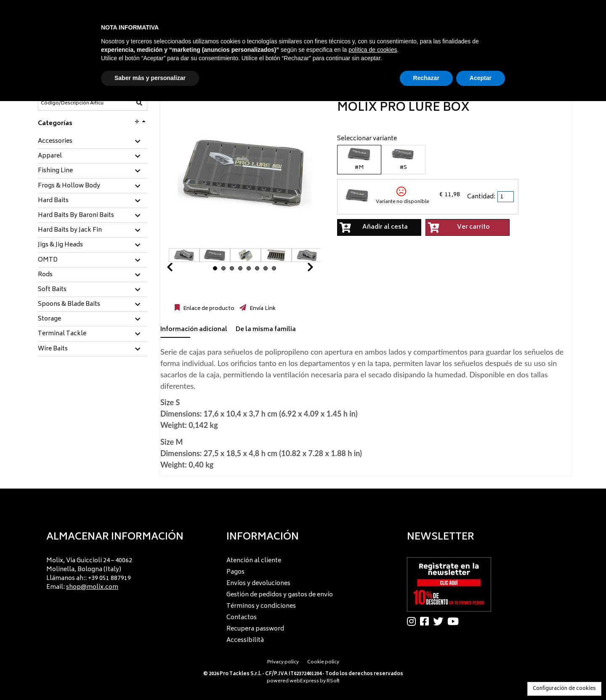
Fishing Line (55, 171)
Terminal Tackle (62, 334)
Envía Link (262, 309)
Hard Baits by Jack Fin (70, 230)
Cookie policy (323, 662)
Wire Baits (53, 349)
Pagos (235, 572)
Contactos (242, 618)
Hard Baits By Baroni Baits (76, 216)
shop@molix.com (92, 587)
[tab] (93, 142)
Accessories (55, 142)
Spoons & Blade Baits (69, 305)
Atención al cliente (254, 561)
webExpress (304, 681)
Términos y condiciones (261, 606)
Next (300, 269)
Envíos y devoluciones (258, 584)
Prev (180, 269)
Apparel (50, 156)
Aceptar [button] (481, 78)
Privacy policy (283, 662)
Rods (45, 275)
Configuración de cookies (564, 689)
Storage (49, 319)
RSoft (333, 681)
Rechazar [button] (426, 78)
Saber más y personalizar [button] (150, 78)
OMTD (48, 260)
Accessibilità (245, 640)
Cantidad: (481, 197)
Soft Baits (52, 290)
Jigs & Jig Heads (60, 245)
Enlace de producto (208, 309)
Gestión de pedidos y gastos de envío (280, 595)
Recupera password (255, 629)
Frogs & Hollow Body (69, 186)
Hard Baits (53, 201)
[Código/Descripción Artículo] (72, 103)
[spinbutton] (506, 197)
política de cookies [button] (373, 50)
